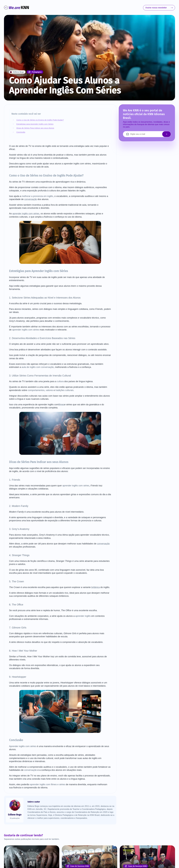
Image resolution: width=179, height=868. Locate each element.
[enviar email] (167, 134)
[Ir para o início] (16, 8)
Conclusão (21, 132)
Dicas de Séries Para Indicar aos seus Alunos (35, 128)
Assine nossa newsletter (159, 8)
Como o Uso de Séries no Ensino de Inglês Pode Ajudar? (40, 120)
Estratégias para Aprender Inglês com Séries (35, 124)
